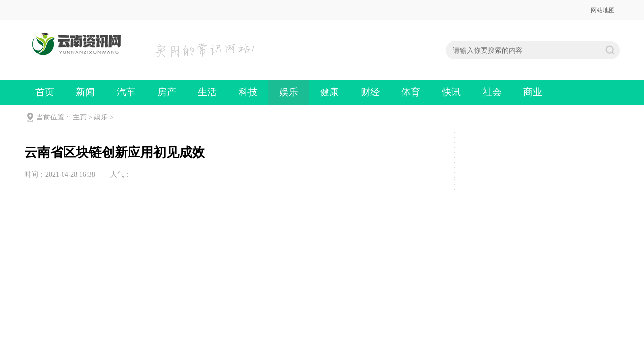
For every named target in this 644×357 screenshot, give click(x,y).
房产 (167, 92)
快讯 (451, 92)
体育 (411, 92)
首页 (45, 92)
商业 (533, 92)
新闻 (85, 92)
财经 (370, 92)
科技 (248, 92)
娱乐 (289, 92)
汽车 (126, 92)
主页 (80, 117)
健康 (329, 92)
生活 (207, 92)
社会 (492, 92)
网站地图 (603, 10)
